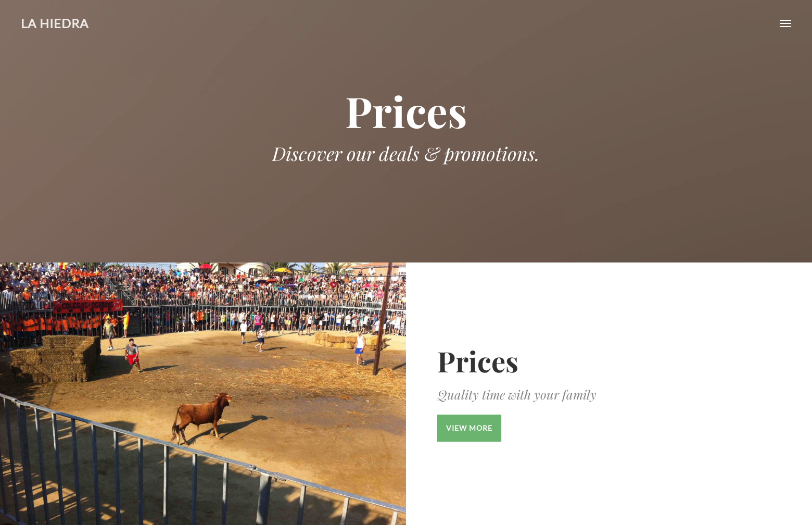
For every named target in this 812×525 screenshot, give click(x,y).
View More (469, 428)
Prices (478, 361)
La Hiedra (55, 23)
